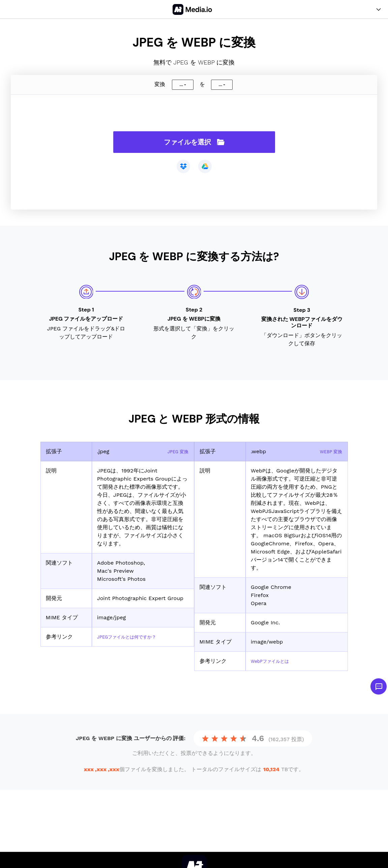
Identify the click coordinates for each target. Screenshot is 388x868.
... (181, 85)
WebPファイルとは (274, 661)
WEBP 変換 (329, 451)
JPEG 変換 (176, 451)
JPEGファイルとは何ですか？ (133, 637)
